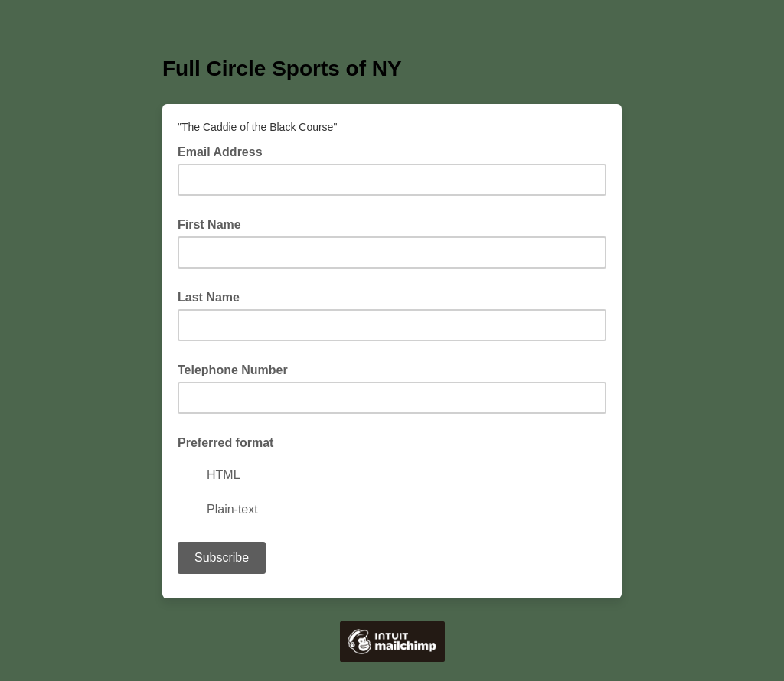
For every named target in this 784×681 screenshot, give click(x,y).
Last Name (209, 297)
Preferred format (225, 443)
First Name (209, 225)
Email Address (225, 151)
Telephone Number (233, 370)
